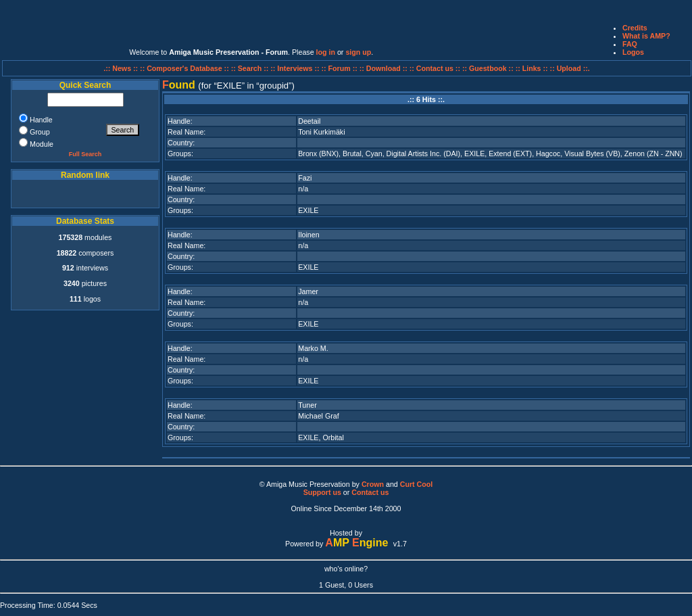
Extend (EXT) (510, 153)
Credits (635, 28)
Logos (633, 52)
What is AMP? (646, 36)
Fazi (305, 178)
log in (326, 52)
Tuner (307, 405)
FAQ (630, 44)
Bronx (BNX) (318, 153)
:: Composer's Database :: (186, 68)
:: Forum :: (341, 68)
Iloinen (308, 235)
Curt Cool (417, 484)
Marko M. (313, 348)
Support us (322, 492)
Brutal (352, 153)
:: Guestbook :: (488, 68)
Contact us (370, 492)
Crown (373, 484)
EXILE (474, 153)
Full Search (85, 154)
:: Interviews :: (296, 68)
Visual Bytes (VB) (592, 153)
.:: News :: (122, 68)
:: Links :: (532, 68)
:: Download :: (385, 68)
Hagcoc (548, 153)
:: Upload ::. (570, 68)
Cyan (374, 153)
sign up (358, 52)
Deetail (309, 121)
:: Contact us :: (435, 68)
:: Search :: (251, 68)
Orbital (333, 437)
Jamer (308, 291)
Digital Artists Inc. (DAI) (424, 153)
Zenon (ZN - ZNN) (653, 153)
